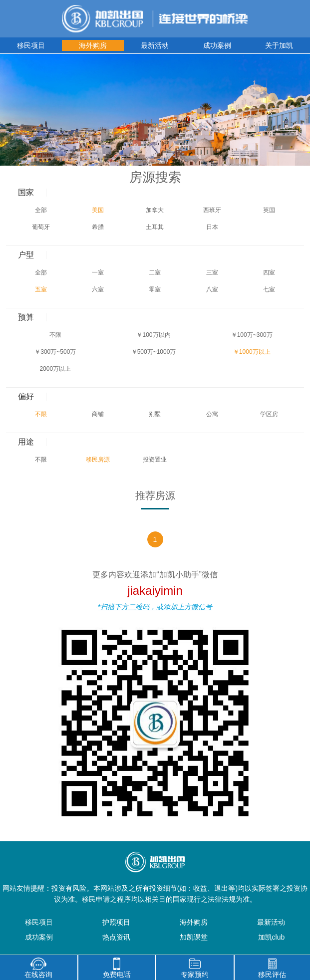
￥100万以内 (153, 335)
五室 (41, 289)
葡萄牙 (41, 227)
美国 (98, 210)
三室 (212, 272)
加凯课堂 (194, 937)
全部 (41, 210)
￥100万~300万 (252, 335)
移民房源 (98, 460)
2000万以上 (55, 369)
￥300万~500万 (55, 352)
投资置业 (155, 460)
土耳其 (155, 227)
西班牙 (212, 210)
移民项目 (31, 45)
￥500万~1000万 (154, 352)
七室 (269, 289)
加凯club (272, 937)
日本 (212, 227)
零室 (155, 289)
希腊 (98, 227)
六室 (98, 289)
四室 (269, 272)
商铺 (98, 414)
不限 (55, 335)
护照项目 (116, 922)
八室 (212, 289)
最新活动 (155, 45)
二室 (155, 272)
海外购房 (93, 45)
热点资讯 (116, 937)
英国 (269, 210)
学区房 (269, 414)
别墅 (155, 414)
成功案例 (217, 45)
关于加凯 (279, 45)
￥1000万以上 (252, 352)
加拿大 (155, 210)
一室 (98, 272)
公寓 (212, 414)
